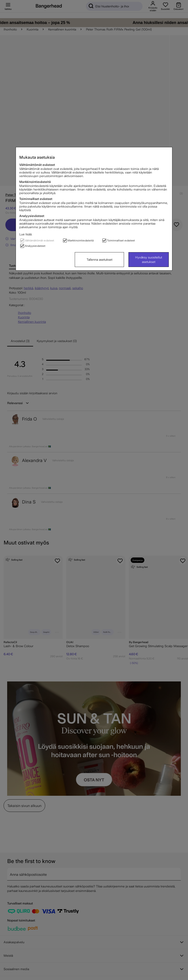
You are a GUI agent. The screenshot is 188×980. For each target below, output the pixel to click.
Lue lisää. (26, 234)
